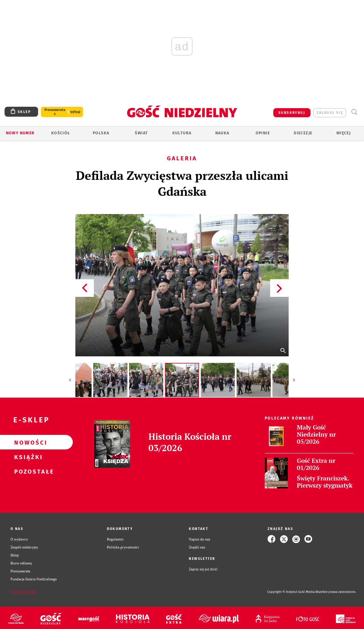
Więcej (344, 133)
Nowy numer (20, 133)
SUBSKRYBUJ (292, 113)
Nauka (222, 133)
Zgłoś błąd (24, 592)
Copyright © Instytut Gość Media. (291, 592)
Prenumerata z (55, 112)
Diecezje (303, 133)
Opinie (263, 133)
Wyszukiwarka (354, 112)
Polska (101, 133)
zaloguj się (330, 113)
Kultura (182, 133)
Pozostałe (27, 471)
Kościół (61, 133)
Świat (141, 133)
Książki (27, 457)
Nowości (27, 442)
